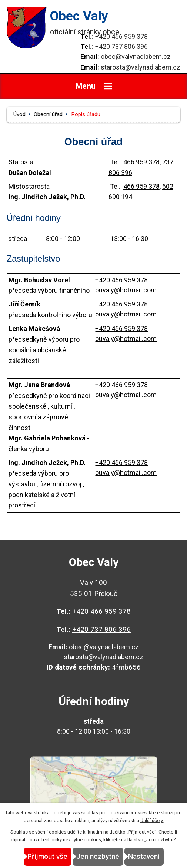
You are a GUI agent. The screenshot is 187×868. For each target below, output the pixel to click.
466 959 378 (141, 162)
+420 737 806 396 (121, 46)
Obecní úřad (48, 114)
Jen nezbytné (98, 856)
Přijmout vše (47, 856)
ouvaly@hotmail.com (126, 290)
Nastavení (144, 856)
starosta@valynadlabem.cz (141, 67)
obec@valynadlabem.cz (136, 56)
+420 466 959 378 (121, 36)
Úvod (19, 114)
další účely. (152, 820)
